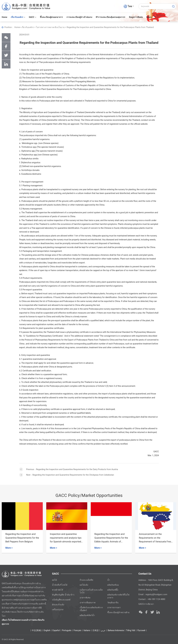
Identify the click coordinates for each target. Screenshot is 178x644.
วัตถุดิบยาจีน (113, 603)
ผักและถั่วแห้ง (58, 605)
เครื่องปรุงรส (58, 610)
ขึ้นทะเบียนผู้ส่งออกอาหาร (51, 17)
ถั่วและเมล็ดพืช (86, 580)
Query (149, 17)
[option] (22, 528)
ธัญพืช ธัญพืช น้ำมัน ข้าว (63, 595)
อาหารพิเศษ (85, 598)
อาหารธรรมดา (114, 607)
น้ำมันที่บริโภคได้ (60, 585)
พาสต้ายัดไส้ (58, 590)
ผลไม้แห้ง (84, 585)
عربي (103, 630)
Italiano (87, 630)
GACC (32, 17)
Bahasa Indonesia (116, 630)
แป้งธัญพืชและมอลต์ (61, 600)
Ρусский (141, 630)
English (47, 630)
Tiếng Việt (131, 630)
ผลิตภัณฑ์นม (113, 585)
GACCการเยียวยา (146, 604)
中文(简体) (37, 630)
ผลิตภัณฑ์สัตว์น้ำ (87, 615)
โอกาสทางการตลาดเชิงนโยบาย (50, 27)
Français (77, 630)
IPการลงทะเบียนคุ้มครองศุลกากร (111, 17)
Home (4, 17)
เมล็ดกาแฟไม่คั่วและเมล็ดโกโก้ (91, 591)
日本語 (96, 630)
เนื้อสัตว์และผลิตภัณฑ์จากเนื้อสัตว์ (91, 609)
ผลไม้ (54, 580)
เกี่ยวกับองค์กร (18, 17)
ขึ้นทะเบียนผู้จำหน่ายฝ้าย (118, 612)
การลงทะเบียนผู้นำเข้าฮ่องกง (79, 17)
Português (67, 630)
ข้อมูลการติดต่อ (136, 17)
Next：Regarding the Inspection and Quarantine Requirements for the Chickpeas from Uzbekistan (70, 475)
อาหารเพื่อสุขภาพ (88, 603)
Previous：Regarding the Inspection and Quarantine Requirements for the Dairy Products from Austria (72, 469)
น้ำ (109, 580)
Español (56, 630)
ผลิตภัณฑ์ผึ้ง (113, 590)
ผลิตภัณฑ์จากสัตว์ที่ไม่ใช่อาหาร (118, 596)
